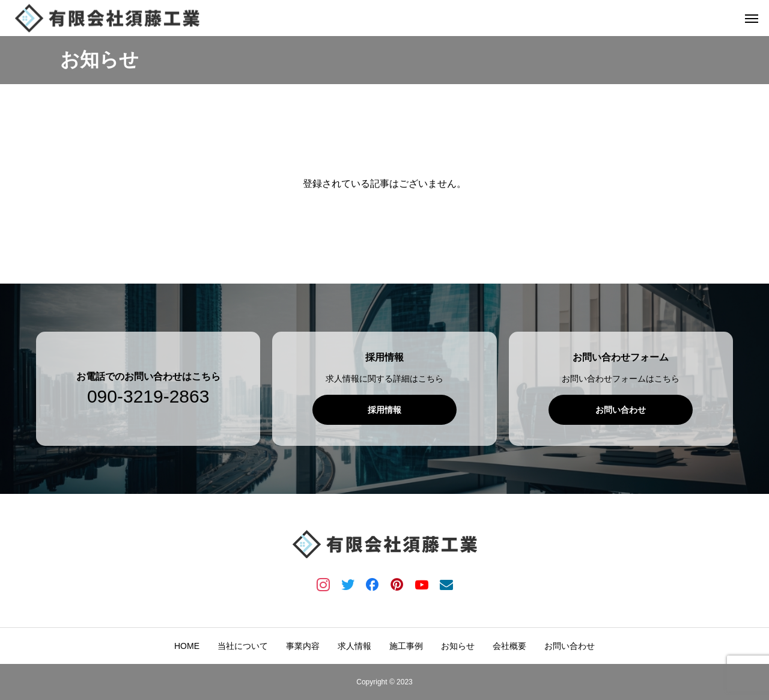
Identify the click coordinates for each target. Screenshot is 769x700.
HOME (187, 646)
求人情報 (354, 646)
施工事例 (406, 646)
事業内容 (303, 646)
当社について (243, 646)
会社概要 (509, 646)
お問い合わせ (570, 646)
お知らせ (458, 646)
